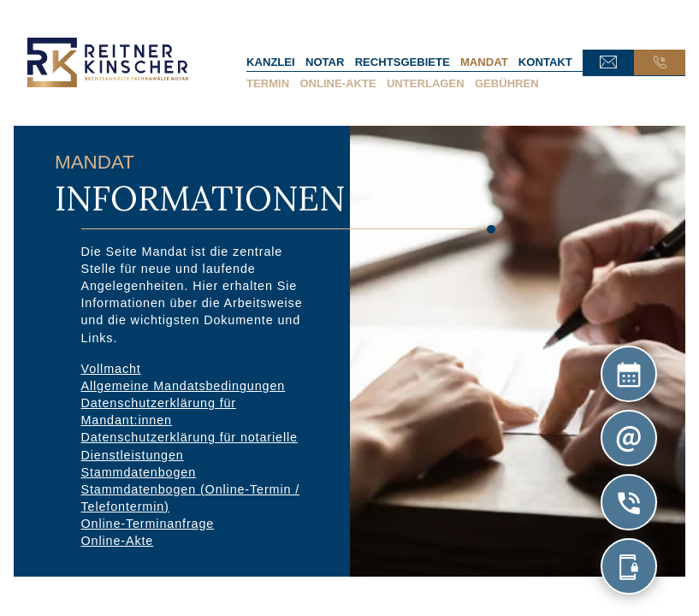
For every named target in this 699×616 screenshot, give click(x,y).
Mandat (484, 62)
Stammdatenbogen (139, 471)
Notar (325, 62)
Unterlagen (426, 83)
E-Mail (608, 62)
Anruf (660, 62)
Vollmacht (111, 368)
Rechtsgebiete (403, 62)
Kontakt (545, 62)
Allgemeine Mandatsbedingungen (184, 386)
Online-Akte (338, 83)
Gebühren (507, 83)
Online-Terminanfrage (148, 524)
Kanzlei (271, 62)
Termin (268, 83)
